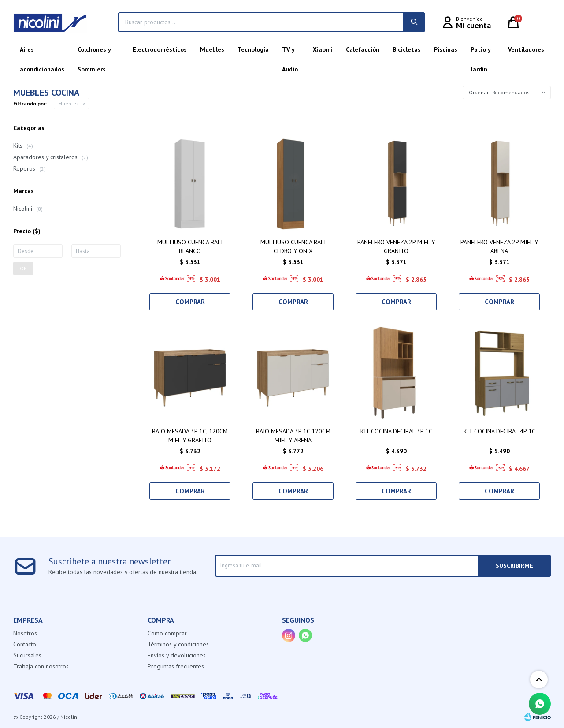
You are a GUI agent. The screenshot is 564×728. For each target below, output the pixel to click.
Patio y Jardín (481, 52)
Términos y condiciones (178, 644)
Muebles (212, 49)
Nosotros (25, 633)
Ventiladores (526, 49)
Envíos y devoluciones (177, 655)
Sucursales (27, 655)
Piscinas (446, 49)
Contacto (25, 644)
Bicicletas (407, 49)
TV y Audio (290, 52)
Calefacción (363, 49)
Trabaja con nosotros (41, 666)
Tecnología (253, 49)
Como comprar (167, 633)
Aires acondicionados (42, 52)
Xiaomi (323, 49)
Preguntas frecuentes (176, 666)
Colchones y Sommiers (94, 52)
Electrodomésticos (160, 49)
